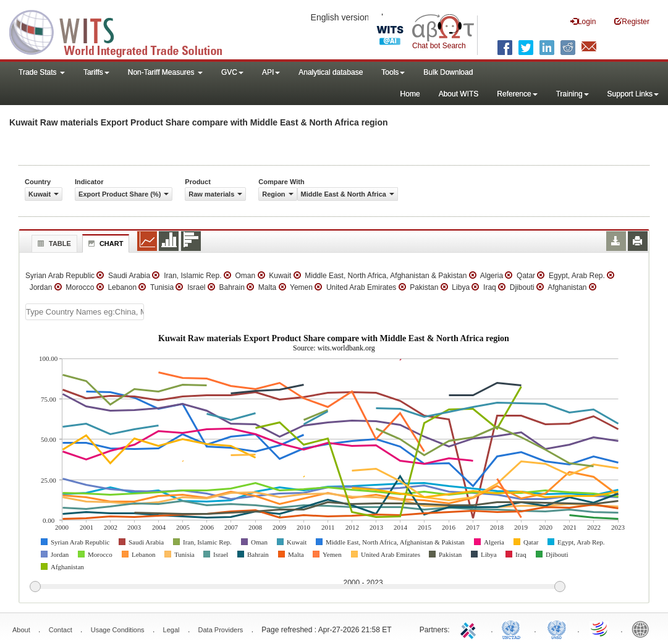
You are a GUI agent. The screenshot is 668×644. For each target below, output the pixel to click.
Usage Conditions (118, 630)
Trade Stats (42, 72)
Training (573, 94)
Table (53, 244)
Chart (104, 244)
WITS (124, 31)
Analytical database (331, 72)
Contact (61, 630)
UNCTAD (514, 629)
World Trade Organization (600, 629)
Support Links (633, 94)
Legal (171, 630)
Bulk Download (448, 72)
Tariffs (96, 72)
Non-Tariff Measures (165, 72)
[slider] (297, 587)
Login (583, 21)
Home (410, 94)
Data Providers (221, 630)
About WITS (459, 94)
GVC (232, 72)
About (21, 630)
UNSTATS (557, 629)
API (271, 72)
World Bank (643, 629)
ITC (470, 629)
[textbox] (85, 312)
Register (632, 21)
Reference (517, 94)
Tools (393, 72)
